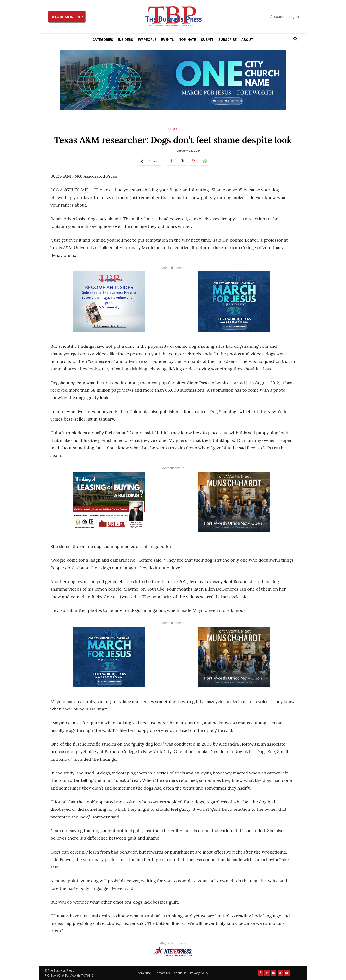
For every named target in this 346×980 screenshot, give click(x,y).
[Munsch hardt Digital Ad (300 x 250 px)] (234, 502)
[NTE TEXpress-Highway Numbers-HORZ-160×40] (173, 952)
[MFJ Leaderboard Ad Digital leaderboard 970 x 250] (173, 80)
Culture (173, 129)
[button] (294, 39)
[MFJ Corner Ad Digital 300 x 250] (234, 302)
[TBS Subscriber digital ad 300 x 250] (109, 302)
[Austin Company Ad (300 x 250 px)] (109, 502)
